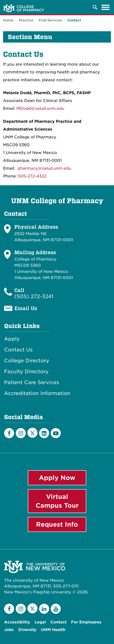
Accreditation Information (37, 393)
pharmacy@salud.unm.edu (44, 168)
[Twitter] (32, 433)
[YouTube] (56, 433)
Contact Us (18, 350)
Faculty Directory (26, 372)
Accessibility (17, 622)
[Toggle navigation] (106, 7)
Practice (26, 20)
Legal (40, 622)
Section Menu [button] (30, 37)
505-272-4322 (32, 176)
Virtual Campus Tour (57, 501)
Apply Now (57, 478)
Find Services (50, 20)
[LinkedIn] (44, 433)
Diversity (27, 630)
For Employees (86, 622)
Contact (74, 20)
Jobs (9, 630)
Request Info (57, 524)
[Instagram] (21, 433)
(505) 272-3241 (34, 296)
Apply (12, 339)
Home (8, 20)
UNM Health (53, 630)
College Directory (27, 361)
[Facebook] (9, 433)
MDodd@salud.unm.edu (40, 108)
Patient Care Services (32, 382)
